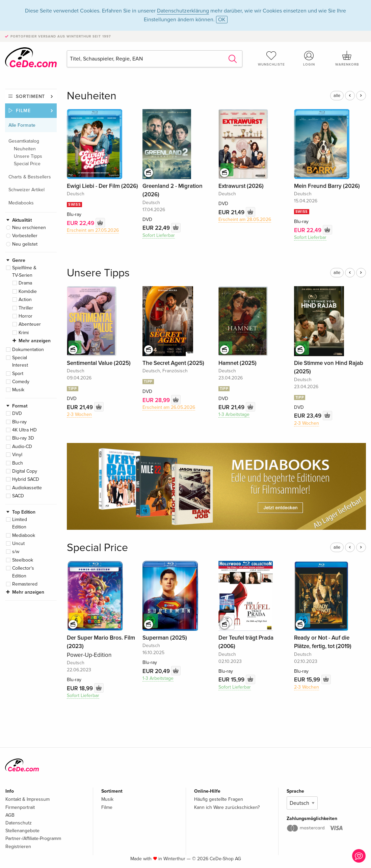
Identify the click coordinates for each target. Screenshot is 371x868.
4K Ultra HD (24, 430)
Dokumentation (28, 350)
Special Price (27, 164)
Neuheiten (25, 149)
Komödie (28, 291)
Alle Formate (22, 125)
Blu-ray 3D (23, 438)
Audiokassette (27, 488)
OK (222, 20)
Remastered (25, 584)
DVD (17, 413)
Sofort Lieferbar (159, 235)
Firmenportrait (20, 807)
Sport (18, 374)
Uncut (18, 543)
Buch (18, 463)
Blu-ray (19, 422)
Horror (25, 316)
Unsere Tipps (28, 156)
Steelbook (23, 560)
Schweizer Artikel (26, 190)
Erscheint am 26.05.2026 (169, 407)
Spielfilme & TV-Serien (24, 271)
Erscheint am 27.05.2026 (93, 230)
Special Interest (20, 361)
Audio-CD (22, 447)
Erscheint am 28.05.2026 (245, 219)
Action (25, 300)
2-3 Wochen (79, 414)
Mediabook (24, 535)
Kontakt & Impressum (28, 799)
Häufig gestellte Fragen (219, 799)
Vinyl (17, 455)
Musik (18, 390)
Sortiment (30, 96)
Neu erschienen (29, 228)
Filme (23, 111)
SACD (18, 496)
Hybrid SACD (26, 479)
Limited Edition (20, 523)
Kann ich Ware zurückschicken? (227, 807)
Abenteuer (30, 324)
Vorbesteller (25, 236)
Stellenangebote (22, 831)
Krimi (24, 333)
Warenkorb (347, 58)
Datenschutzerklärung (183, 11)
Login (309, 58)
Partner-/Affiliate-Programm (33, 838)
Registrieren (18, 847)
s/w (16, 552)
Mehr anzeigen (35, 341)
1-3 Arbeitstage (234, 414)
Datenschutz (19, 823)
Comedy (21, 382)
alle (337, 96)
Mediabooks (21, 203)
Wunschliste (271, 58)
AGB (10, 815)
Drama (25, 283)
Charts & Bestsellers (30, 177)
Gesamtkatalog (24, 141)
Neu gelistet (25, 244)
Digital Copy (25, 471)
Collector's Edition (23, 572)
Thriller (26, 308)
